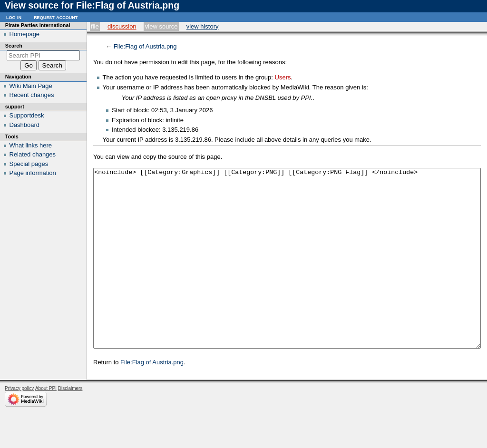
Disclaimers (70, 424)
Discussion (122, 26)
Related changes (33, 154)
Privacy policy (19, 424)
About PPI (46, 424)
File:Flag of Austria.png (145, 46)
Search (14, 46)
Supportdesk (27, 115)
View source (161, 26)
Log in (14, 17)
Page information (33, 173)
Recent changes (32, 95)
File (95, 26)
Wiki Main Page (31, 86)
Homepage (25, 34)
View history (203, 26)
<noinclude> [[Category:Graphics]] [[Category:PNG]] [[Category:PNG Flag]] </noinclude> (287, 276)
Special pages (29, 164)
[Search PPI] (44, 55)
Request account (56, 17)
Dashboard (25, 125)
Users (283, 77)
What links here (31, 145)
